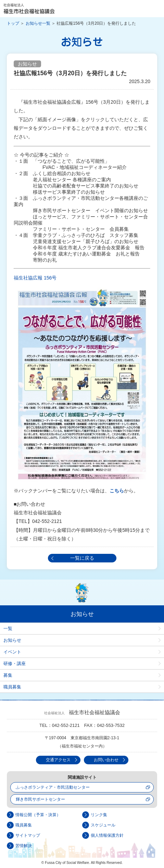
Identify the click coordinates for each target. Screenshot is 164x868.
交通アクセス (58, 760)
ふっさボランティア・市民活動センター (53, 787)
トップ (13, 23)
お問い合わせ (106, 760)
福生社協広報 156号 (35, 278)
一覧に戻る (82, 558)
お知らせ (12, 640)
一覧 (8, 629)
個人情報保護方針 (107, 835)
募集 (8, 675)
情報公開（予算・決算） (38, 815)
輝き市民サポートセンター (40, 799)
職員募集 (12, 687)
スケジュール (103, 825)
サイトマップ (28, 835)
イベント (12, 652)
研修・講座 (15, 664)
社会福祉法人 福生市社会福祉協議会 (29, 9)
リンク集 (99, 815)
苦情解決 (24, 846)
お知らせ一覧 (38, 23)
